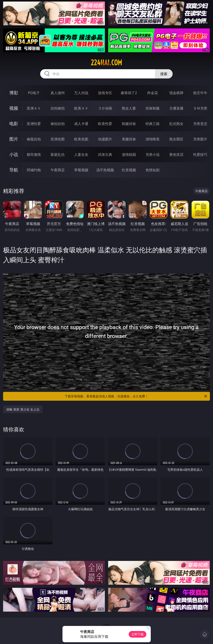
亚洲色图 (58, 139)
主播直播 (176, 108)
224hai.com (106, 63)
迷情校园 (129, 154)
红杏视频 (129, 170)
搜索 (164, 74)
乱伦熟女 (176, 124)
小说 (14, 154)
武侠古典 (105, 154)
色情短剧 (153, 170)
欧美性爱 (105, 124)
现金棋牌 (176, 93)
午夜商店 (58, 170)
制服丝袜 (129, 124)
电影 (14, 124)
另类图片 (200, 139)
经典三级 (153, 124)
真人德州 (58, 93)
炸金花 (153, 93)
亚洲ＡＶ (34, 108)
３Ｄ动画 (105, 108)
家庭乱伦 (58, 154)
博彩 (14, 93)
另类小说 (153, 154)
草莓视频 (81, 170)
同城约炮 (34, 170)
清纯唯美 (153, 139)
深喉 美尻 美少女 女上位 (23, 409)
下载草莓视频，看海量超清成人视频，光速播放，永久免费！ (136, 396)
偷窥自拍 (34, 139)
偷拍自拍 (58, 124)
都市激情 (34, 154)
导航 (14, 170)
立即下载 (138, 634)
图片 (14, 139)
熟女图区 (176, 139)
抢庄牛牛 (200, 93)
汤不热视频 (105, 170)
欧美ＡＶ (81, 108)
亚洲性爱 (34, 124)
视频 (14, 108)
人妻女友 (81, 154)
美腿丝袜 (129, 139)
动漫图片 (105, 139)
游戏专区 (105, 93)
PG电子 (34, 93)
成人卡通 (81, 124)
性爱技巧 (200, 154)
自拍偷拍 (58, 108)
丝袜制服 (153, 108)
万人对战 (81, 93)
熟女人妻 (129, 108)
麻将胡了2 (129, 93)
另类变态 (200, 124)
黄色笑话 (176, 154)
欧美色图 (81, 139)
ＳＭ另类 (200, 108)
